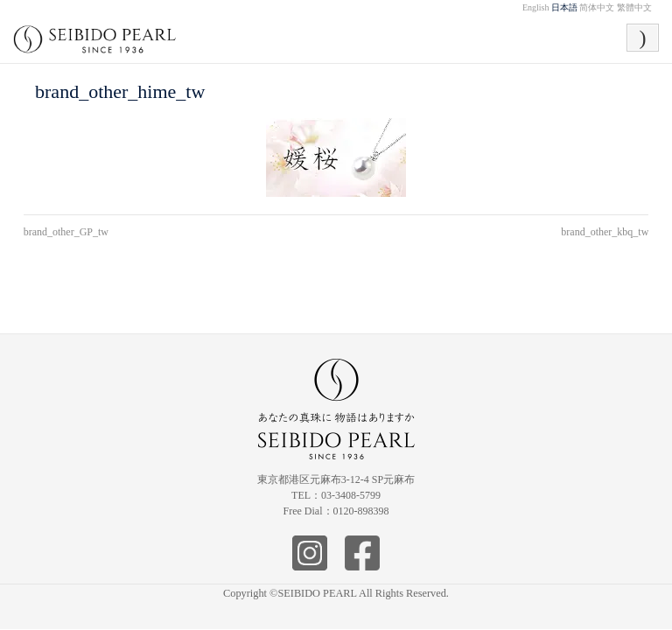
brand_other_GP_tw (66, 232)
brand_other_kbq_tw (605, 232)
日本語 (564, 7)
